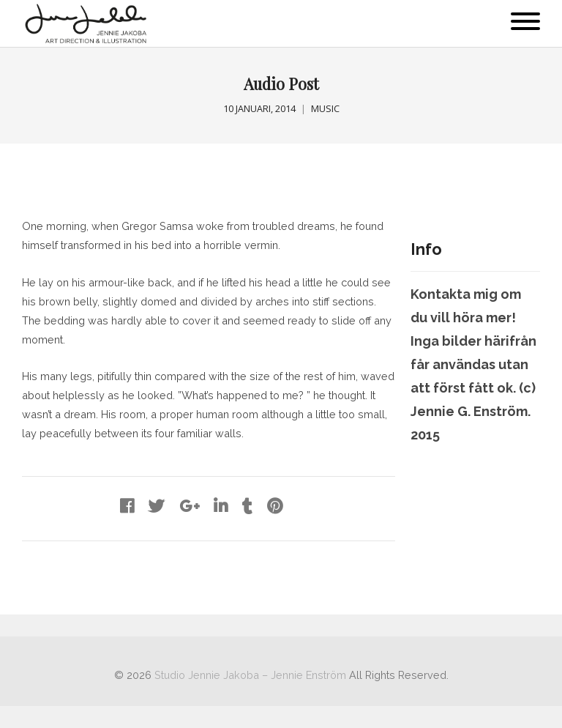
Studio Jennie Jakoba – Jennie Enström (250, 675)
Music (325, 109)
